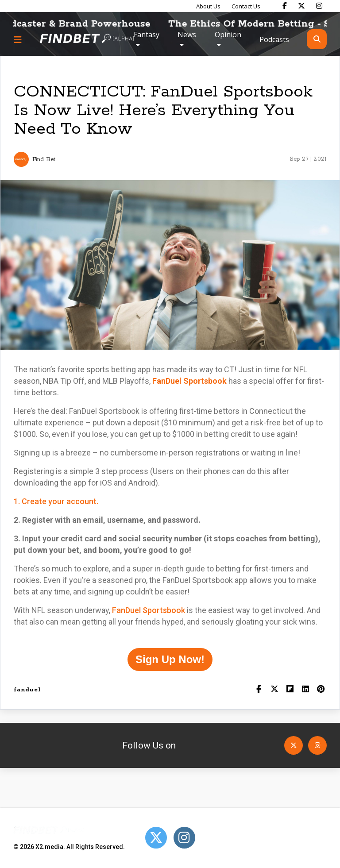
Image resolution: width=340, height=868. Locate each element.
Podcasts (274, 39)
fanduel (27, 690)
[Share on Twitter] (274, 690)
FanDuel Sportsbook (149, 610)
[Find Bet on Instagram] (319, 6)
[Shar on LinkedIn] (305, 690)
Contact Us (246, 6)
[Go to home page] (87, 39)
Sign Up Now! (170, 659)
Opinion (228, 35)
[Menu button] (18, 39)
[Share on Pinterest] (321, 690)
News (187, 35)
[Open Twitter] (294, 745)
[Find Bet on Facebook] (285, 6)
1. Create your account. (56, 501)
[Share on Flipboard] (290, 690)
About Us (208, 6)
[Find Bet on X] (301, 6)
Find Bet (44, 160)
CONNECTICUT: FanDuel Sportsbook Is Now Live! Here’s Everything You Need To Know (163, 110)
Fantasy (147, 35)
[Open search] (317, 39)
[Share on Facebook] (259, 690)
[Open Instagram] (317, 745)
